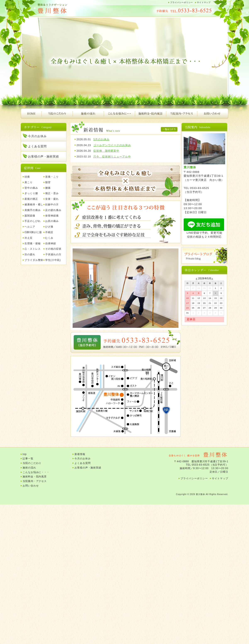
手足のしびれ (32, 221)
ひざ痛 (49, 227)
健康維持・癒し (34, 205)
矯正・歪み (52, 193)
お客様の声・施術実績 (43, 156)
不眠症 (49, 232)
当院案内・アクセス (182, 114)
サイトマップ (204, 2)
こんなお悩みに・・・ (119, 114)
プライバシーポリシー (182, 2)
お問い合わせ (213, 114)
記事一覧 (28, 459)
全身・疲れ (52, 199)
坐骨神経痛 (52, 216)
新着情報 (80, 454)
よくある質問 (37, 146)
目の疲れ (30, 254)
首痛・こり (52, 177)
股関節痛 (30, 216)
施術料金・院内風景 (150, 114)
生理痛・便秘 (32, 243)
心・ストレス (32, 249)
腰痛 (48, 188)
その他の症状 (53, 249)
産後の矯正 (31, 199)
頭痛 (27, 177)
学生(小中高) (53, 260)
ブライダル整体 (34, 260)
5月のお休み (101, 139)
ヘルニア (30, 227)
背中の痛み (31, 188)
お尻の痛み (52, 221)
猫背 (48, 182)
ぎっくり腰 (31, 193)
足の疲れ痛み (53, 210)
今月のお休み (37, 136)
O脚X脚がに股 (33, 232)
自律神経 (51, 243)
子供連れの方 (53, 254)
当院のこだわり (57, 114)
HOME (31, 114)
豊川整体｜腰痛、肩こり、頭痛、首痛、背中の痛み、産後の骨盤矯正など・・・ (62, 9)
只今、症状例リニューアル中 (112, 157)
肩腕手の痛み (32, 210)
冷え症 (29, 238)
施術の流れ (88, 114)
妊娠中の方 (52, 205)
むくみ (49, 238)
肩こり (29, 182)
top (25, 454)
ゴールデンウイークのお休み (112, 145)
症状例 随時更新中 (106, 151)
